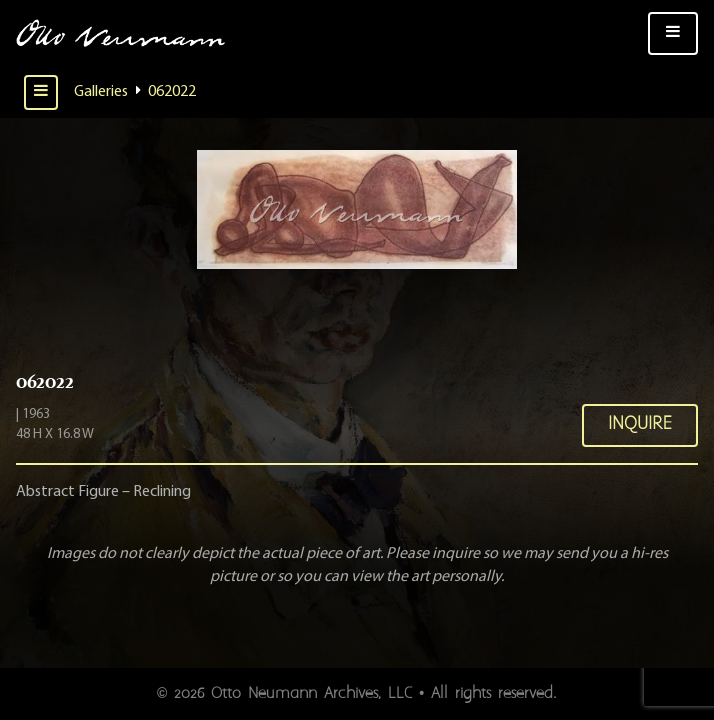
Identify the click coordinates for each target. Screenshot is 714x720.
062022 (172, 92)
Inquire (640, 424)
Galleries (101, 92)
